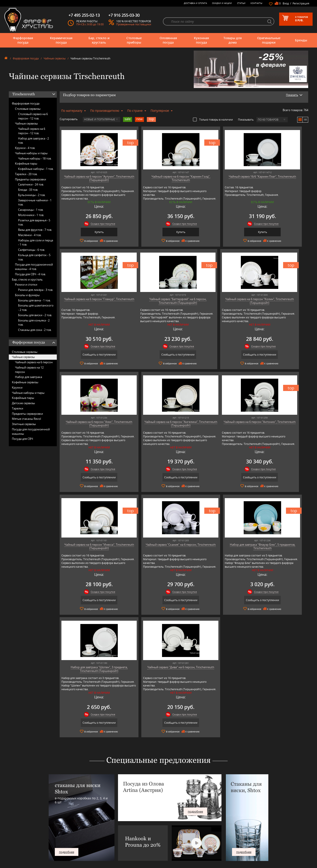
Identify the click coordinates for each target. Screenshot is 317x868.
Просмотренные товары (164, 856)
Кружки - (25, 148)
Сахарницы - (31, 210)
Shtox (89, 857)
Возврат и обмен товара (164, 846)
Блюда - (28, 190)
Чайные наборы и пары (31, 153)
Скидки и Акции (222, 3)
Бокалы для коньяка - (34, 323)
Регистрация (301, 3)
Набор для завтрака (29, 377)
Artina (89, 824)
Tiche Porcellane (95, 861)
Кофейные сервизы (25, 382)
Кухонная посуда (201, 40)
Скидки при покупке (93, 224)
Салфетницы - (31, 250)
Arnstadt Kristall (95, 821)
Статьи (241, 3)
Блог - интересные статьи (165, 821)
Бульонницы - (32, 195)
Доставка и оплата (195, 3)
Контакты (256, 3)
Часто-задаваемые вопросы (166, 824)
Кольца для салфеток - (34, 257)
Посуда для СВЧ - (30, 274)
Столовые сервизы (28, 109)
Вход (286, 3)
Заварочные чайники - (35, 202)
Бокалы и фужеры (27, 295)
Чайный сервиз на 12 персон (29, 370)
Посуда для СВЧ (22, 439)
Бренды (301, 40)
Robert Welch (93, 847)
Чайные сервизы (55, 58)
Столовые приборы (134, 40)
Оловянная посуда (168, 40)
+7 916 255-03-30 (239, 834)
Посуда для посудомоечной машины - (34, 267)
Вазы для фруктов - (35, 230)
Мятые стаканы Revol (26, 419)
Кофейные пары (26, 163)
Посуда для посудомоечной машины (31, 431)
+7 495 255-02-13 (239, 829)
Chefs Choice (93, 828)
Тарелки (18, 408)
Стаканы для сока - (35, 330)
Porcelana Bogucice (97, 844)
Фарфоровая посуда (23, 40)
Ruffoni (90, 851)
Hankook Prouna (96, 838)
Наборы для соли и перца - (36, 242)
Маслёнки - (30, 235)
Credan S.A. (92, 831)
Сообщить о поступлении (278, 232)
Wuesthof (91, 864)
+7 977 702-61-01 (239, 819)
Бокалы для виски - (35, 315)
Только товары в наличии (213, 119)
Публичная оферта (161, 849)
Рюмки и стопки (26, 284)
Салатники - (31, 184)
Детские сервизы (23, 403)
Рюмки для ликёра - (36, 290)
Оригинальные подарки (269, 40)
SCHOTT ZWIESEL (96, 854)
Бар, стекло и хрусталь (99, 40)
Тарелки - (26, 174)
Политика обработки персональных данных (176, 852)
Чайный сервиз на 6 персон (34, 362)
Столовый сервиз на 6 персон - (33, 116)
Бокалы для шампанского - (36, 308)
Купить (89, 232)
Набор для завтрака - (33, 141)
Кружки (17, 387)
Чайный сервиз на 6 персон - (32, 131)
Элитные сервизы (24, 424)
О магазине (157, 818)
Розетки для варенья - (34, 222)
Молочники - (31, 215)
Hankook (91, 834)
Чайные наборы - (35, 158)
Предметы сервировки (30, 179)
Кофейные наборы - (36, 169)
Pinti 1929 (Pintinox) (97, 841)
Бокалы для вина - (34, 300)
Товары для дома (233, 40)
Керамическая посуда (61, 40)
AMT (88, 818)
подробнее (67, 727)
